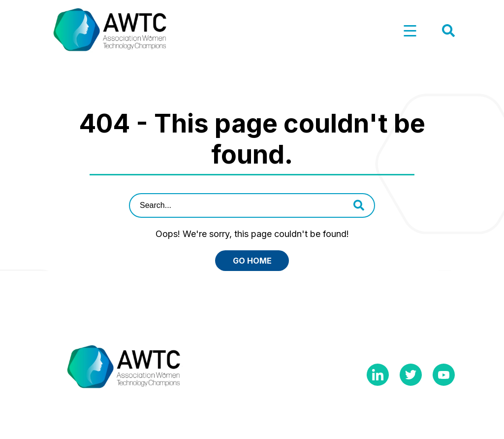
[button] (410, 31)
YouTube (444, 375)
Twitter (411, 375)
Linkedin (378, 375)
